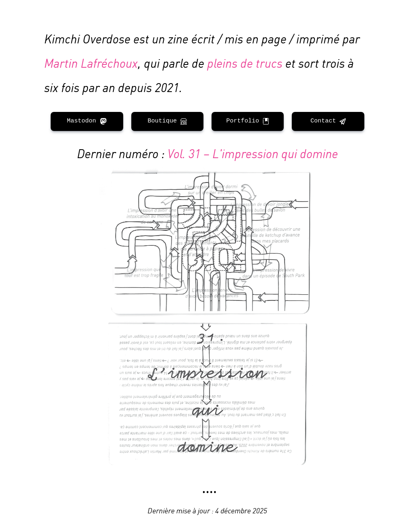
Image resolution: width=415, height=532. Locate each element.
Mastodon (87, 121)
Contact (328, 121)
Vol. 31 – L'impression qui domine (253, 153)
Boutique (167, 121)
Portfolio (248, 121)
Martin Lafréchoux (91, 62)
